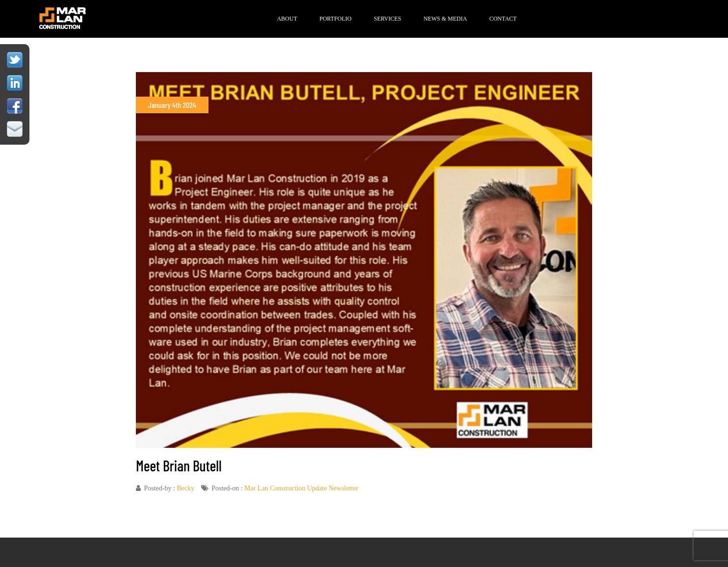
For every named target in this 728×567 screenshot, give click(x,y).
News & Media (445, 19)
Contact (503, 19)
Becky (185, 488)
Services (388, 19)
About (287, 19)
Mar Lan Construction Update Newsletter (301, 488)
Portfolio (335, 19)
